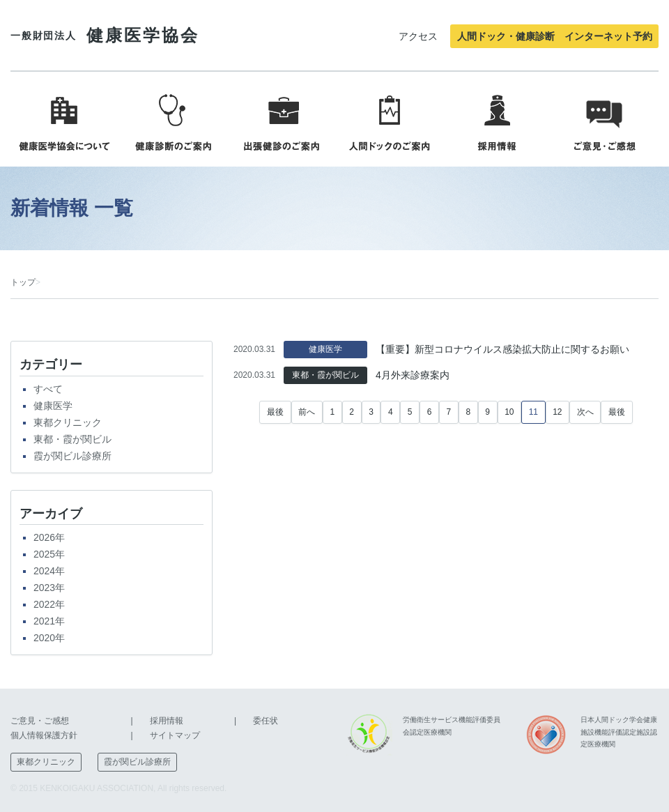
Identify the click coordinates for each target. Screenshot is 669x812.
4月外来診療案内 (413, 375)
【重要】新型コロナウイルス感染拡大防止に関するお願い (502, 349)
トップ (23, 282)
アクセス (418, 36)
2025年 (49, 554)
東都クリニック (68, 422)
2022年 (49, 604)
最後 (275, 412)
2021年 (49, 621)
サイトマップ (175, 735)
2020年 (49, 638)
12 (557, 412)
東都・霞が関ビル (72, 439)
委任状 (266, 721)
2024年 (49, 571)
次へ (585, 412)
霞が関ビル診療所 (72, 456)
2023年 (49, 588)
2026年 (49, 537)
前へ (307, 412)
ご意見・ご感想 (40, 721)
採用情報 (167, 721)
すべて (48, 389)
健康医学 (53, 406)
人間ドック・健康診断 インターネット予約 (555, 36)
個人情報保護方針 (44, 735)
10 (509, 412)
